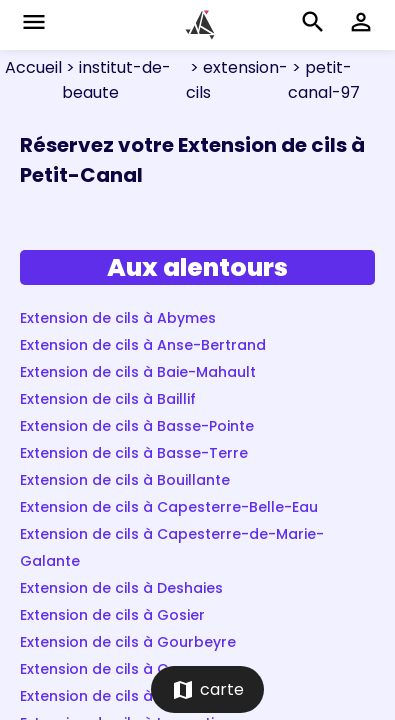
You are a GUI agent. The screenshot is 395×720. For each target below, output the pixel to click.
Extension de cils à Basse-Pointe (137, 426)
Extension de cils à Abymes (118, 318)
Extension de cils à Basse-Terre (134, 453)
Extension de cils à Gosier (112, 615)
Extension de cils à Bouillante (125, 480)
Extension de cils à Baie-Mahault (138, 372)
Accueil (33, 67)
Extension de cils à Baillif (108, 399)
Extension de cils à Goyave (117, 669)
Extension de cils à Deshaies (121, 588)
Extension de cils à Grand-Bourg (138, 696)
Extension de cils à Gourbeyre (128, 642)
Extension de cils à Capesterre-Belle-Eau (169, 507)
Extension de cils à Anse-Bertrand (143, 345)
